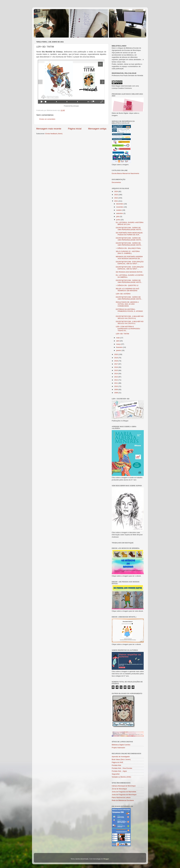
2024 (116, 191)
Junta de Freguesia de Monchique (124, 795)
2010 (116, 386)
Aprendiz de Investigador (121, 757)
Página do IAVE (117, 762)
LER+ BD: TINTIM (122, 334)
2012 (116, 380)
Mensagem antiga (97, 129)
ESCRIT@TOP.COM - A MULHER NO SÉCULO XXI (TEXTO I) (130, 322)
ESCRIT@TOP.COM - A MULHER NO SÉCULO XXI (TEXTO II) (130, 317)
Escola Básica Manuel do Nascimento (125, 173)
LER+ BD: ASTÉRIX (123, 294)
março (119, 344)
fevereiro (120, 347)
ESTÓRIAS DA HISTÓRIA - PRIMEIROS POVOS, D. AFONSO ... (129, 311)
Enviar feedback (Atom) (54, 134)
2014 (116, 374)
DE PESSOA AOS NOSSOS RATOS (129, 272)
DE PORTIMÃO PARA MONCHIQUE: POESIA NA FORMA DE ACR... (129, 234)
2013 (116, 377)
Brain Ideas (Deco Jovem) (121, 759)
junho (118, 220)
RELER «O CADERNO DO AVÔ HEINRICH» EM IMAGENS (128, 290)
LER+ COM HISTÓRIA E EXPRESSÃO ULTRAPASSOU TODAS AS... (128, 328)
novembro (120, 207)
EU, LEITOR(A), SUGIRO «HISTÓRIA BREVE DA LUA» (130, 223)
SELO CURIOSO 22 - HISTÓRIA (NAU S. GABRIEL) (128, 252)
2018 (116, 361)
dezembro (120, 204)
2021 (116, 201)
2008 (116, 393)
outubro (119, 210)
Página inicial (75, 129)
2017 (116, 364)
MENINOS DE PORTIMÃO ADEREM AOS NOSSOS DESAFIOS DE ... (129, 258)
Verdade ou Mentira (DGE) (121, 777)
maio (118, 338)
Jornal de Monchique (119, 789)
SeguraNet (116, 774)
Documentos (116, 182)
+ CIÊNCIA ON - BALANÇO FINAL (128, 248)
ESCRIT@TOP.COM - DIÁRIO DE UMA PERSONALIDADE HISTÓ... (129, 229)
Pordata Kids (116, 765)
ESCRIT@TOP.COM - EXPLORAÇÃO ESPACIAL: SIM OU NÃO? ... (130, 263)
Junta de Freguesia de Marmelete (124, 792)
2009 (116, 390)
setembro (120, 213)
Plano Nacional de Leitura (121, 797)
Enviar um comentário (47, 119)
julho (118, 217)
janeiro (119, 350)
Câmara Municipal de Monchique (124, 786)
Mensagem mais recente (49, 129)
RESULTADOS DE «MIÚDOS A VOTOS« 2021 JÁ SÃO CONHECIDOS (127, 304)
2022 (116, 198)
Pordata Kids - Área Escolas (122, 768)
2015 (116, 370)
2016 (116, 367)
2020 (116, 354)
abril (118, 341)
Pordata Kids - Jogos (119, 771)
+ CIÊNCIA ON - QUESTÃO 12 (127, 285)
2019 (116, 358)
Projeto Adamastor (118, 748)
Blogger (106, 859)
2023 (116, 195)
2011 (116, 383)
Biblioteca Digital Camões (121, 745)
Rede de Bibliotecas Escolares (123, 800)
